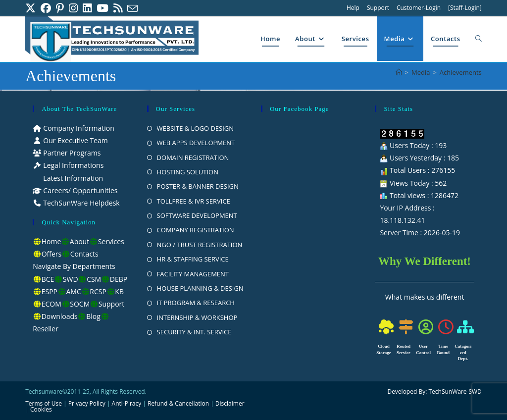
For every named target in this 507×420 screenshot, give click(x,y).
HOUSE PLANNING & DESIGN (200, 288)
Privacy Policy (87, 403)
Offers (52, 254)
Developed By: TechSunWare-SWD (434, 392)
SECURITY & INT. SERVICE (194, 332)
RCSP (98, 291)
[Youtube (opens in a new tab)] (102, 8)
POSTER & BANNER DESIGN (198, 186)
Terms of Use (44, 403)
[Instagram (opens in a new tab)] (73, 8)
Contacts (84, 254)
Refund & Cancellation (178, 403)
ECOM (51, 304)
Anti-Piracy (127, 403)
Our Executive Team (75, 140)
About (79, 241)
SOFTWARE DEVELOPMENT (197, 215)
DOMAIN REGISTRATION (193, 157)
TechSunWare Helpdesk (81, 203)
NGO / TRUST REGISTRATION (200, 245)
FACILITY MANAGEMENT (193, 274)
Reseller (46, 329)
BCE (48, 279)
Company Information (78, 128)
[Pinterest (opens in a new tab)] (60, 8)
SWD (71, 279)
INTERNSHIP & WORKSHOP (197, 317)
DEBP (119, 279)
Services (111, 241)
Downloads (60, 316)
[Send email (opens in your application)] (132, 8)
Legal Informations (73, 165)
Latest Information (73, 178)
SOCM (80, 304)
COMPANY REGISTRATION (196, 230)
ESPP (50, 291)
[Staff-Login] (465, 8)
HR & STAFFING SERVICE (193, 259)
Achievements (461, 72)
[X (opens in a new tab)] (32, 8)
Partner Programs (71, 153)
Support (378, 8)
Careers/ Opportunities (80, 190)
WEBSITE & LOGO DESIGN (196, 128)
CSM (94, 279)
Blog (93, 316)
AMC (74, 291)
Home (51, 241)
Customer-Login (419, 8)
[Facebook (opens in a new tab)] (46, 8)
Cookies (41, 409)
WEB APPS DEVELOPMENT (196, 143)
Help (353, 8)
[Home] (399, 72)
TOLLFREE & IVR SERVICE (194, 201)
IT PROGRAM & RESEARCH (196, 303)
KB (119, 291)
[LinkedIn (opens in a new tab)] (87, 8)
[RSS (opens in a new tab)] (118, 8)
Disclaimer (230, 403)
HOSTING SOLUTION (188, 172)
